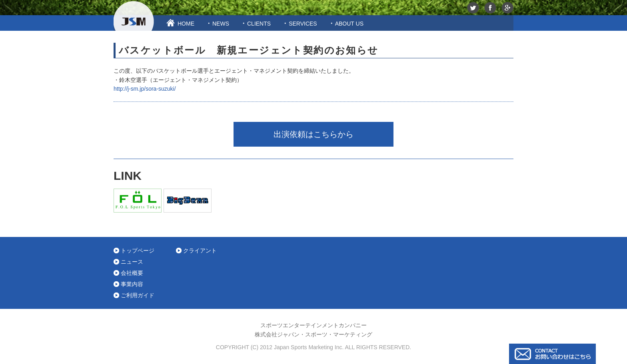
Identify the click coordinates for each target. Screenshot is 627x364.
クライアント (200, 251)
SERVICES (303, 24)
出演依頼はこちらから (313, 134)
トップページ (138, 251)
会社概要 (132, 273)
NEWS (221, 24)
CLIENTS (259, 24)
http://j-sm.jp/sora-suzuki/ (145, 89)
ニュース (132, 262)
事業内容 (132, 284)
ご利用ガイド (138, 295)
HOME (186, 24)
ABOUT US (349, 24)
